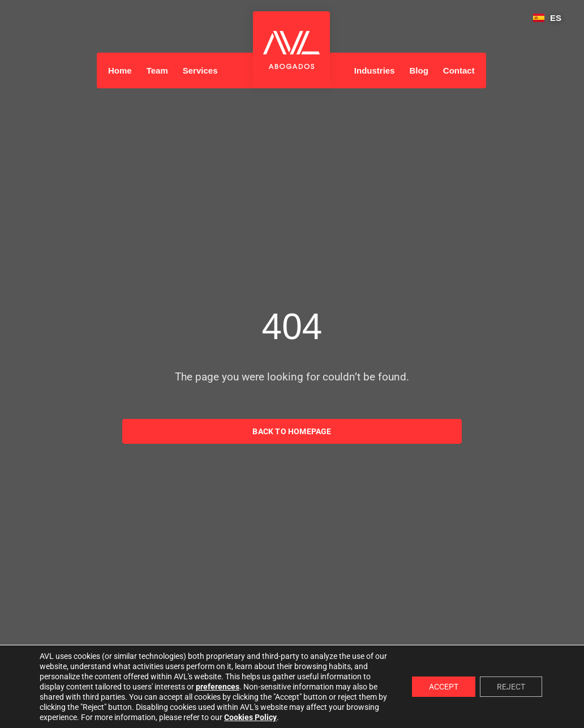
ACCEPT (444, 687)
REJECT (511, 687)
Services (200, 70)
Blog (419, 70)
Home (120, 70)
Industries (375, 70)
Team (157, 70)
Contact (459, 70)
